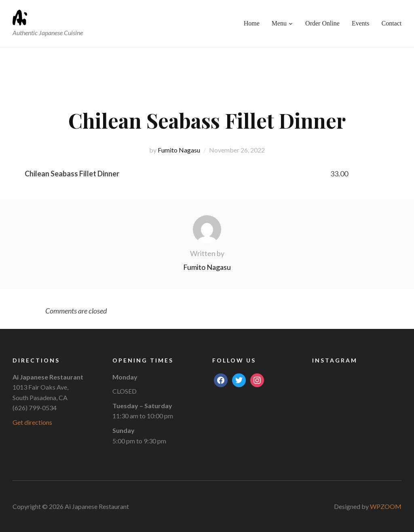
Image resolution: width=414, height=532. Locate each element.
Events (361, 23)
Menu (279, 23)
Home (252, 23)
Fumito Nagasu (179, 150)
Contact (392, 23)
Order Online (322, 23)
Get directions (32, 422)
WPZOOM (386, 506)
